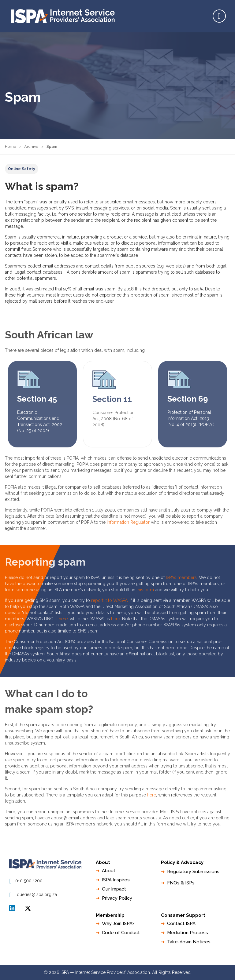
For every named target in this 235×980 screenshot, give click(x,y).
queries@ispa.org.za (37, 894)
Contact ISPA (181, 924)
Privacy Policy (117, 898)
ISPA (28, 908)
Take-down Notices (189, 942)
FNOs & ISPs (181, 883)
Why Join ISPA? (118, 924)
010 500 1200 (29, 881)
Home (10, 146)
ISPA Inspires (116, 880)
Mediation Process (188, 933)
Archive (31, 146)
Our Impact (114, 889)
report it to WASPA (109, 600)
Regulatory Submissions (193, 872)
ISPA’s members (181, 577)
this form (145, 590)
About (109, 871)
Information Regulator (128, 522)
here (63, 619)
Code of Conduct (121, 933)
